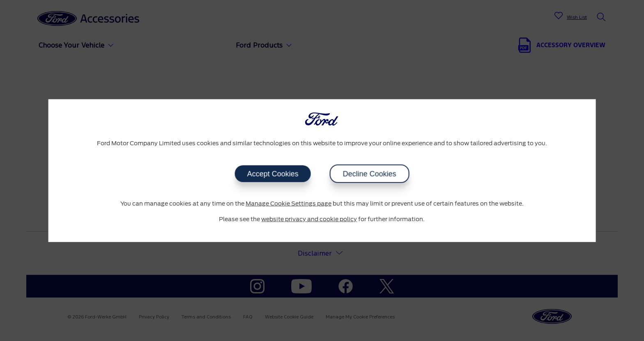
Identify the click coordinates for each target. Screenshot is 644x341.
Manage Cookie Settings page (289, 204)
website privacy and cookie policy (309, 219)
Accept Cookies (273, 174)
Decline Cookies (369, 174)
